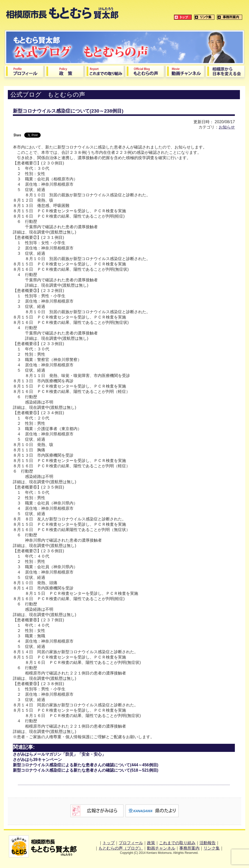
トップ (109, 843)
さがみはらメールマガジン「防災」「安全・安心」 (59, 754)
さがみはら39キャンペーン (37, 760)
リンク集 (212, 848)
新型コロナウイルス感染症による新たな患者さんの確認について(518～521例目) (86, 770)
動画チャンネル (161, 848)
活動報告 (208, 843)
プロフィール (131, 843)
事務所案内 (189, 848)
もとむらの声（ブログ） (121, 848)
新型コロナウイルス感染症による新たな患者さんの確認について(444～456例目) (86, 765)
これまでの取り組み (177, 843)
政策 (151, 843)
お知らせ (227, 127)
